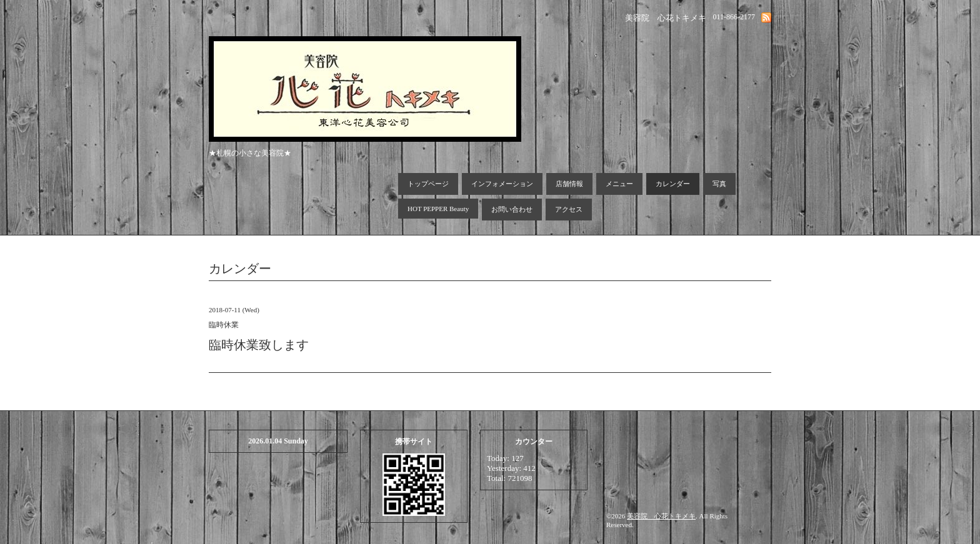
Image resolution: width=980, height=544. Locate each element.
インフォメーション (502, 184)
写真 (719, 184)
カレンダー (673, 184)
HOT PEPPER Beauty (438, 209)
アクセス (569, 209)
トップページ (428, 184)
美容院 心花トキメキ (661, 516)
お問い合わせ (512, 209)
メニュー (619, 184)
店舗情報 (569, 184)
